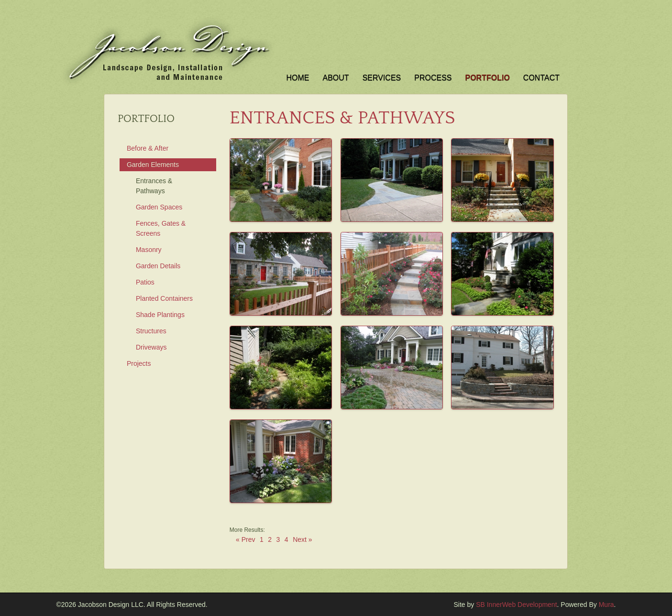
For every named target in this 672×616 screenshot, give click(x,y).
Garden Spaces (159, 207)
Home (298, 78)
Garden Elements (153, 165)
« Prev (245, 540)
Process (433, 78)
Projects (139, 363)
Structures (151, 331)
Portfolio (488, 78)
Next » (302, 540)
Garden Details (158, 266)
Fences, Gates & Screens (161, 228)
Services (382, 78)
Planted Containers (164, 298)
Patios (145, 282)
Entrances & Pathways (154, 186)
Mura (606, 605)
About (336, 78)
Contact (541, 78)
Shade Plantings (160, 315)
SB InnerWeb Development (516, 605)
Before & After (148, 148)
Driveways (151, 347)
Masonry (149, 250)
